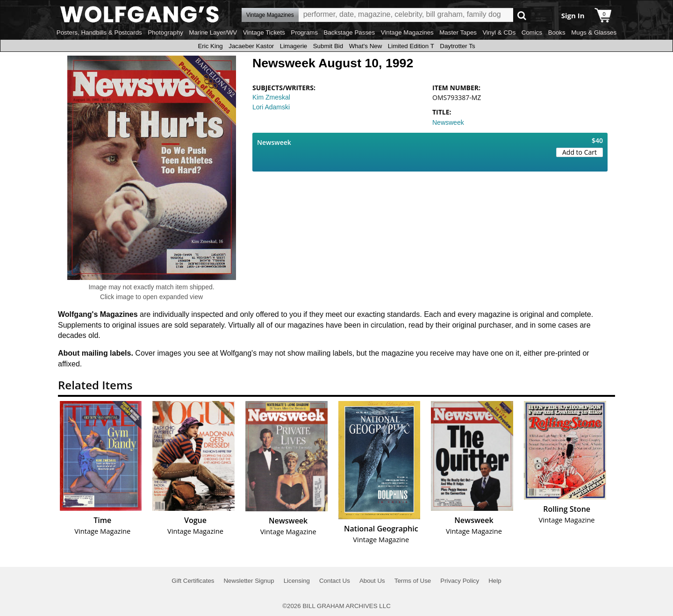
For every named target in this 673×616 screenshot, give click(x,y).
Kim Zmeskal (271, 97)
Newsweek (448, 122)
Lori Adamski (271, 107)
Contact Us (335, 581)
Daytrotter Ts (457, 46)
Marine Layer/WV (213, 32)
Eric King (210, 46)
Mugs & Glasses (594, 32)
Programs (304, 32)
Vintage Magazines (407, 32)
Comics (532, 32)
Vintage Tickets (264, 32)
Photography (165, 32)
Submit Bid (328, 46)
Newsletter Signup (249, 581)
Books (557, 32)
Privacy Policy (460, 581)
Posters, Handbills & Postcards (99, 32)
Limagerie (294, 46)
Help (495, 581)
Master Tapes (458, 32)
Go (522, 15)
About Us (372, 581)
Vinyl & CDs (499, 32)
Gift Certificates (193, 581)
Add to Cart (580, 152)
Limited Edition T (411, 46)
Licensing (297, 581)
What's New (366, 46)
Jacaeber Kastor (251, 46)
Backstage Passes (350, 32)
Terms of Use (413, 581)
